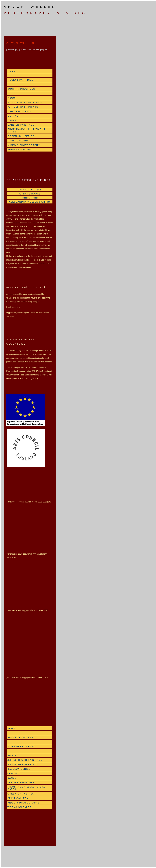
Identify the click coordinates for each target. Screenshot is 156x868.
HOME (12, 71)
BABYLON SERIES (19, 111)
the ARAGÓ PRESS (30, 190)
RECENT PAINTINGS (21, 80)
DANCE (12, 120)
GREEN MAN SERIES (21, 136)
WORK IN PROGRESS (21, 89)
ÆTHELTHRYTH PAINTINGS (25, 102)
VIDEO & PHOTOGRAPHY (24, 145)
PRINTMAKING (30, 198)
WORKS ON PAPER (20, 150)
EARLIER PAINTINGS (21, 125)
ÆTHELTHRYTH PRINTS (23, 107)
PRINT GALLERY (18, 141)
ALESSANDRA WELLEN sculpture (30, 202)
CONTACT (14, 116)
